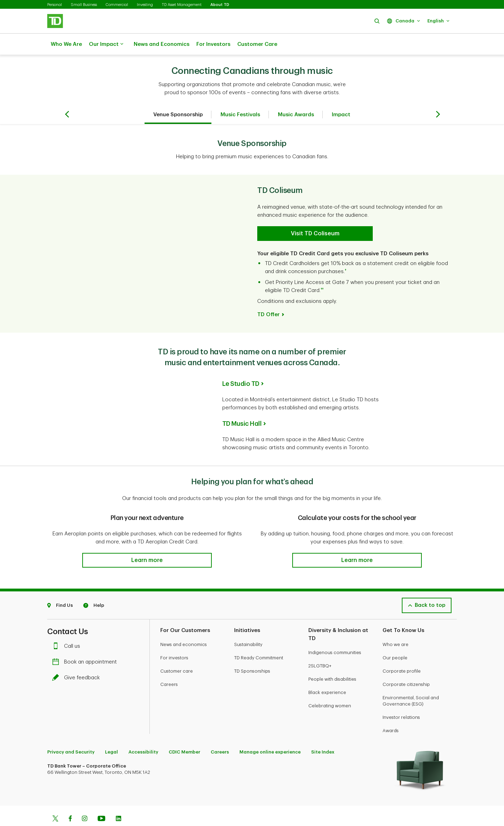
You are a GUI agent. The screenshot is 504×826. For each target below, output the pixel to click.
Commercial (117, 5)
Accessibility (143, 734)
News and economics (184, 627)
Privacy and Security (71, 734)
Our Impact (106, 44)
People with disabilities (332, 662)
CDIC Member (184, 734)
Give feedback (78, 660)
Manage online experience (270, 734)
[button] (377, 21)
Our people (395, 640)
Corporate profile (402, 654)
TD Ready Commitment (259, 640)
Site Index (323, 734)
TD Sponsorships (252, 654)
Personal (55, 5)
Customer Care (257, 44)
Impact (341, 97)
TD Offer (268, 297)
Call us (68, 629)
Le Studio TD (241, 366)
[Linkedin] (118, 802)
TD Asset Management (182, 5)
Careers (169, 667)
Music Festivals (240, 97)
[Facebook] (70, 802)
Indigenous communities (335, 635)
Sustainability (248, 627)
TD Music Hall (242, 406)
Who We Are (66, 44)
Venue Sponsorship (178, 97)
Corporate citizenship (406, 667)
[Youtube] (101, 802)
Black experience (327, 675)
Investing (145, 5)
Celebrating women (330, 688)
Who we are (395, 627)
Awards (391, 713)
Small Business (84, 5)
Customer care (177, 654)
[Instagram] (85, 802)
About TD (220, 5)
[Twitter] (55, 802)
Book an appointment (86, 644)
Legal (111, 734)
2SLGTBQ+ (320, 648)
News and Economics (162, 44)
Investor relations (401, 700)
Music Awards (296, 97)
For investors (174, 640)
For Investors (213, 44)
